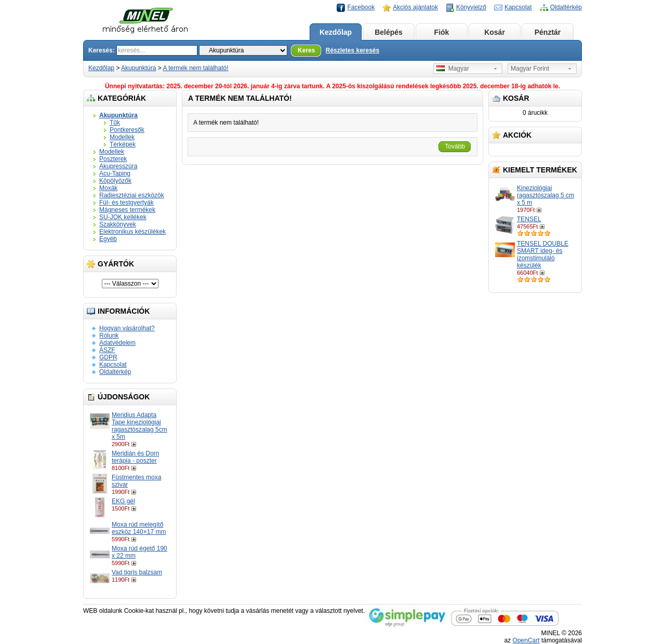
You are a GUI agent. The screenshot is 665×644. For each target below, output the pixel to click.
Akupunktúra (138, 68)
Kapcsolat (518, 7)
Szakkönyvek (118, 224)
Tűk (115, 123)
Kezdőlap (336, 32)
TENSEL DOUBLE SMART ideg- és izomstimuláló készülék (543, 254)
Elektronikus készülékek (132, 232)
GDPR (108, 357)
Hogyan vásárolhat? (127, 328)
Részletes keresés (353, 50)
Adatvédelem (117, 343)
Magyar (453, 69)
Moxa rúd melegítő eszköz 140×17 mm (139, 528)
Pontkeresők (127, 130)
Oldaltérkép (566, 7)
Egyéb (108, 239)
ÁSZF (107, 350)
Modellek (122, 137)
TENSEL (529, 219)
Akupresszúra (118, 166)
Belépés (389, 32)
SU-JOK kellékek (123, 217)
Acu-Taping (115, 173)
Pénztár (548, 32)
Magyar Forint (530, 69)
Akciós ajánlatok (415, 7)
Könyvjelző (471, 7)
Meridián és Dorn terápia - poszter (135, 457)
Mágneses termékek (127, 210)
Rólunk (109, 336)
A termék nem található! (195, 68)
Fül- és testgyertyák (127, 203)
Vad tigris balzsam (137, 572)
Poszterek (113, 159)
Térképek (123, 144)
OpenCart (526, 640)
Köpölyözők (115, 181)
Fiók (442, 32)
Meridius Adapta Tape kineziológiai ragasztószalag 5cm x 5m (139, 426)
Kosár (495, 32)
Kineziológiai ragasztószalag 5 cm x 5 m (546, 195)
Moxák (108, 188)
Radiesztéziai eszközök (132, 195)
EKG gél (123, 501)
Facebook (361, 7)
